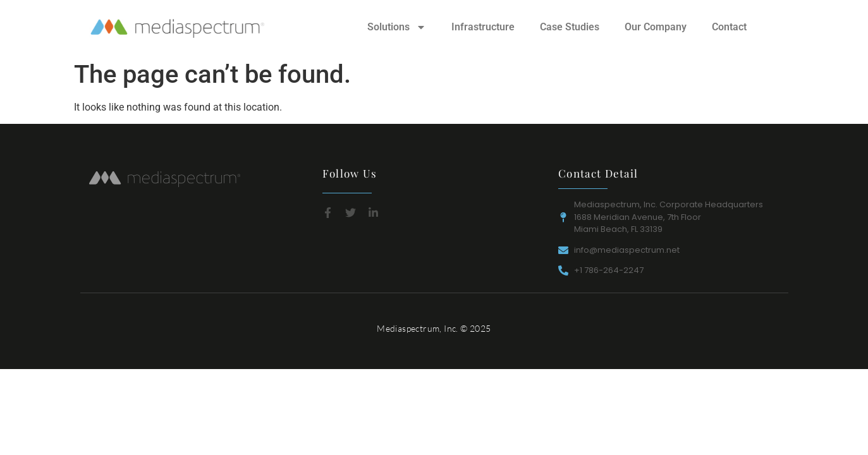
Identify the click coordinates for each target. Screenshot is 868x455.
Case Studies (570, 27)
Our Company (656, 27)
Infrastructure (483, 27)
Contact (729, 27)
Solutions (397, 27)
